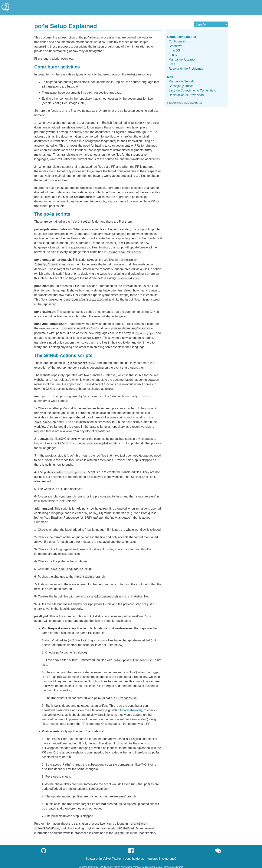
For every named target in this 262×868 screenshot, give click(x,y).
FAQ (172, 64)
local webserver (131, 707)
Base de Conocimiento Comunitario (192, 90)
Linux (173, 55)
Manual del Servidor (182, 81)
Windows (176, 46)
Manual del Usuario (182, 60)
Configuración (178, 41)
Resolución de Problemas (186, 69)
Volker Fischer (112, 854)
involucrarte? (168, 854)
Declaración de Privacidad (186, 95)
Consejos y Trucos (181, 86)
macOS (175, 50)
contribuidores (134, 854)
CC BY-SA (197, 103)
